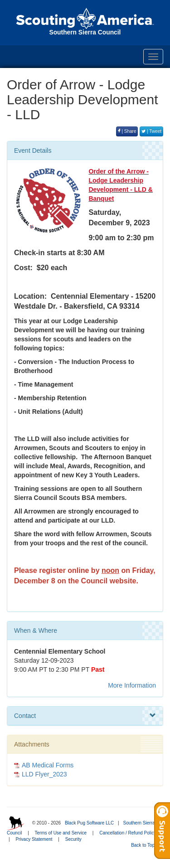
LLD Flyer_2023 (44, 774)
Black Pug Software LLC (89, 823)
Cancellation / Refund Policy (128, 833)
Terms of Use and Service (61, 833)
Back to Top (146, 845)
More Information (132, 685)
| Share (127, 131)
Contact (85, 716)
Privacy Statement (34, 839)
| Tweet (151, 131)
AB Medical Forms (48, 765)
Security (73, 839)
